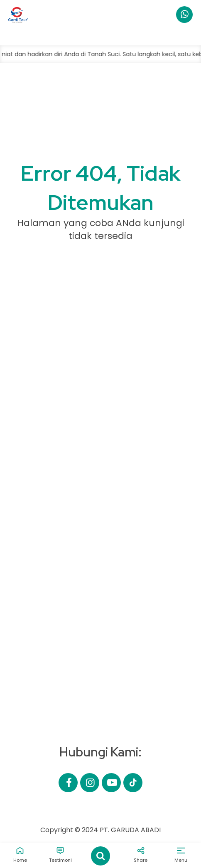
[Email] (133, 783)
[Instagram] (90, 783)
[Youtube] (111, 783)
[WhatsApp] (184, 15)
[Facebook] (68, 783)
